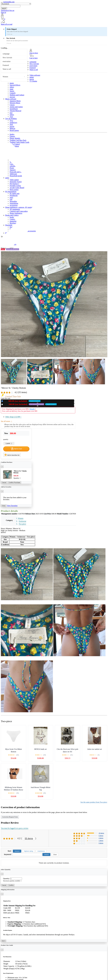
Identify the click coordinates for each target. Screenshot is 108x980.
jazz (11, 113)
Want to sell (7, 69)
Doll (11, 124)
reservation (7, 61)
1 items (101, 841)
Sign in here (34, 53)
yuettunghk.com (9, 2)
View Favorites (12, 506)
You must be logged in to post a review (15, 828)
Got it (4, 941)
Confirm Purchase (14, 482)
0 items (101, 843)
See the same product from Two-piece (94, 802)
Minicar (12, 128)
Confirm (11, 885)
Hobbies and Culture (17, 95)
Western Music (15, 103)
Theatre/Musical (15, 111)
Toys (11, 121)
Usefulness (41, 851)
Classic (12, 105)
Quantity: (6, 879)
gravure (12, 97)
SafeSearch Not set (8, 10)
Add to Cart (16, 449)
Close (4, 506)
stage (11, 89)
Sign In (3, 12)
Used (30, 404)
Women (5, 77)
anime (32, 77)
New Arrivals (7, 58)
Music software (11, 99)
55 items (29, 838)
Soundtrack (14, 109)
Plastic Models (15, 138)
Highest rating (28, 851)
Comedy (13, 93)
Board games (14, 130)
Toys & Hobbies (11, 119)
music (12, 83)
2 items (101, 838)
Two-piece (22, 524)
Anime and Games (16, 107)
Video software (35, 75)
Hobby (12, 134)
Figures (12, 136)
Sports (12, 91)
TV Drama (33, 81)
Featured (6, 65)
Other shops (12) (13, 417)
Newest (17, 851)
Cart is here (34, 58)
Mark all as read (7, 24)
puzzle (12, 126)
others (12, 87)
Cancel (4, 482)
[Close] (2, 467)
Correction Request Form (10, 817)
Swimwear (22, 521)
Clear (55, 855)
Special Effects (15, 85)
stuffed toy (13, 123)
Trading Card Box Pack (18, 140)
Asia (11, 117)
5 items (101, 836)
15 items (101, 833)
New (22, 401)
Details (32, 409)
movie (32, 79)
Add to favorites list (12, 455)
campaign (6, 54)
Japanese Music (15, 101)
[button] (54, 22)
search (4, 8)
